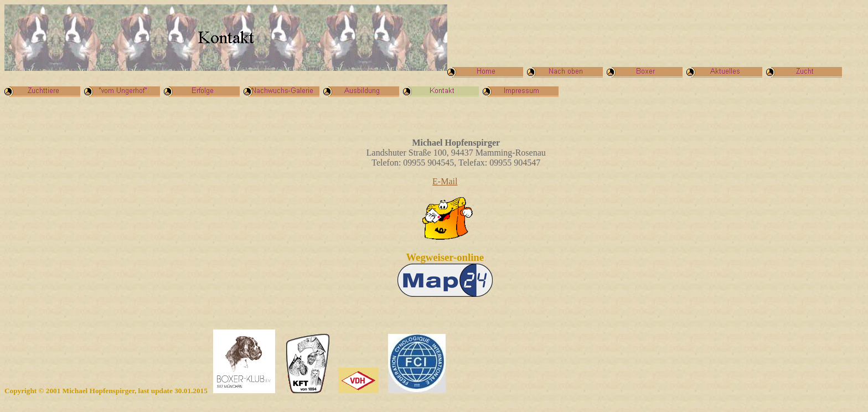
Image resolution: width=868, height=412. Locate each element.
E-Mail (445, 181)
